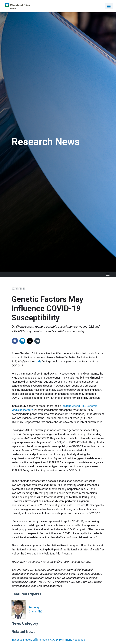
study (38, 362)
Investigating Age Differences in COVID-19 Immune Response (48, 640)
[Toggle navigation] (109, 6)
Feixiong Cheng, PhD (73, 406)
